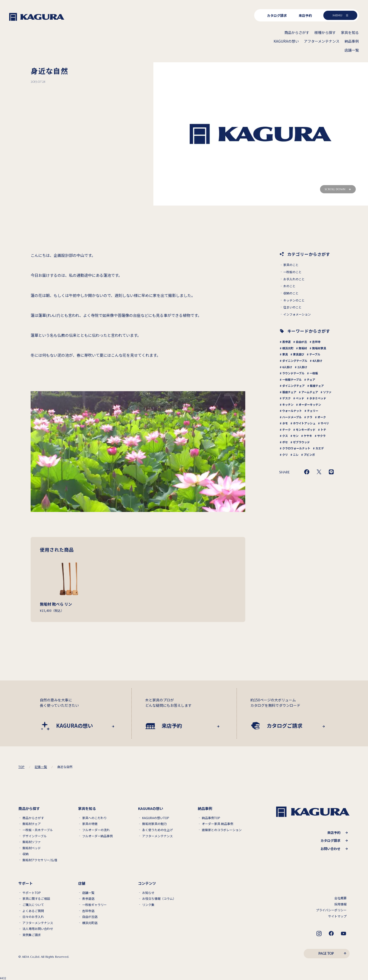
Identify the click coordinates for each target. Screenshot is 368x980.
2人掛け (302, 367)
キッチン (288, 404)
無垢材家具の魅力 (154, 824)
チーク (286, 429)
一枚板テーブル (292, 379)
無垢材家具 (319, 348)
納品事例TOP (211, 818)
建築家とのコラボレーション (222, 830)
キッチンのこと (294, 300)
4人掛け (317, 361)
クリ (285, 455)
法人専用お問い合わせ (38, 929)
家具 (285, 354)
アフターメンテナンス (157, 836)
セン (296, 436)
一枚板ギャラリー (94, 905)
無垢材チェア (32, 824)
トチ (323, 429)
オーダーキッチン (310, 404)
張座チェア (289, 392)
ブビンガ (309, 455)
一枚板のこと (292, 272)
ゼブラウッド (301, 442)
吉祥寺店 (88, 911)
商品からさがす (33, 818)
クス (285, 436)
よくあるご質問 (33, 911)
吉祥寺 (316, 342)
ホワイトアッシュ (304, 423)
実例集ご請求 (32, 935)
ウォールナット (292, 411)
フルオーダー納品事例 (97, 836)
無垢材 (303, 348)
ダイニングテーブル (295, 361)
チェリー (313, 411)
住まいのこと (292, 307)
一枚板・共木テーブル (38, 830)
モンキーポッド (306, 429)
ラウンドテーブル (293, 373)
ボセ (285, 442)
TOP (21, 767)
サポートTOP (32, 893)
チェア (311, 379)
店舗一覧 (88, 893)
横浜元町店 (90, 923)
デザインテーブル (35, 836)
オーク (322, 417)
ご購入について (33, 905)
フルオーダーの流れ (96, 830)
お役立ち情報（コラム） (159, 899)
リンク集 (148, 905)
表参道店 (88, 899)
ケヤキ (308, 436)
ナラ (310, 417)
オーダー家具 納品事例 (218, 824)
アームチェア (310, 392)
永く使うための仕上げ (157, 830)
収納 (26, 854)
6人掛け (287, 367)
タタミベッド (318, 398)
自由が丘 (301, 342)
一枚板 (314, 373)
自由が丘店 (90, 917)
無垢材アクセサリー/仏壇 (40, 860)
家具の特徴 (90, 824)
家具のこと (291, 265)
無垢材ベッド (32, 848)
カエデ (320, 448)
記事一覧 (41, 767)
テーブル (315, 354)
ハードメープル (292, 417)
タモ (285, 423)
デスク (286, 398)
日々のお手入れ (33, 917)
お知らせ (148, 893)
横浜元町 (288, 348)
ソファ (327, 392)
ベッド (300, 398)
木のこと (289, 286)
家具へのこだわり (94, 818)
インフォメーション (297, 314)
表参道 (286, 342)
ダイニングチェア (293, 386)
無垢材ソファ (32, 842)
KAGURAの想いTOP (156, 818)
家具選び (299, 354)
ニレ (296, 455)
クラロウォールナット (296, 448)
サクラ (321, 436)
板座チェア (317, 386)
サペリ (325, 423)
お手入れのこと (294, 279)
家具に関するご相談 (36, 899)
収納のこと (291, 293)
